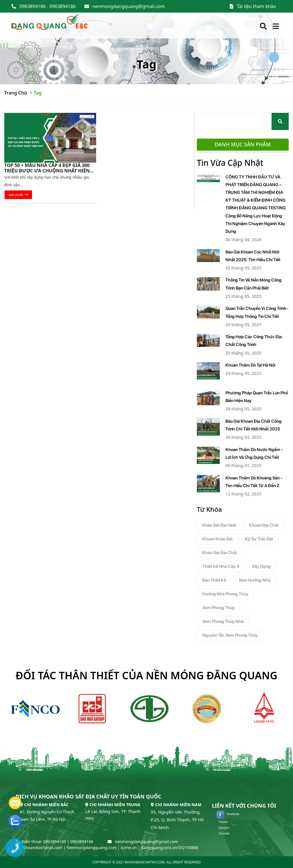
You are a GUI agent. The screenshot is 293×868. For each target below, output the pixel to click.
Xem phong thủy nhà (223, 621)
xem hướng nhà (255, 580)
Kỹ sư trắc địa (259, 539)
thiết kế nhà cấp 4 (221, 566)
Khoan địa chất (264, 525)
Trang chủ (16, 93)
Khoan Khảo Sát (217, 539)
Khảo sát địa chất (220, 553)
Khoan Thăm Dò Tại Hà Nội (250, 365)
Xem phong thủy (218, 608)
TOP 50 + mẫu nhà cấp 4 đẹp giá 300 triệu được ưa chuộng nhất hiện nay (47, 171)
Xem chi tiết (18, 195)
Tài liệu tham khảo (256, 6)
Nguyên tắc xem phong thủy (230, 635)
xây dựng (261, 566)
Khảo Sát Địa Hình (219, 525)
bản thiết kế (214, 580)
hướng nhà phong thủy (225, 594)
